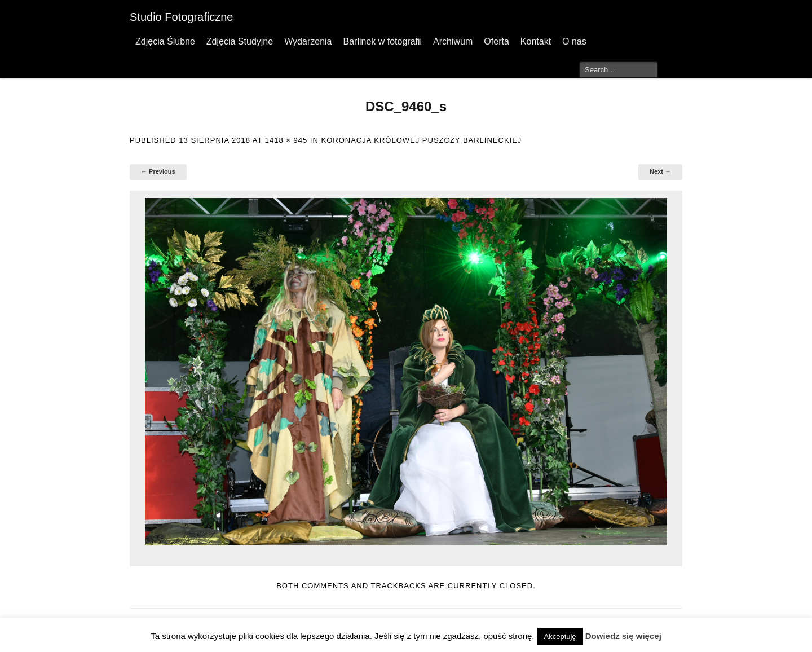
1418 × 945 (286, 140)
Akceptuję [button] (560, 636)
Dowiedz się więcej (623, 636)
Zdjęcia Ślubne (165, 41)
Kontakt (536, 41)
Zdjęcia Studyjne (240, 41)
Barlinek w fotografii (382, 41)
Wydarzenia (308, 41)
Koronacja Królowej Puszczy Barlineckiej (421, 140)
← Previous (158, 171)
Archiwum (453, 41)
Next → (660, 171)
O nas (574, 41)
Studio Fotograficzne (181, 17)
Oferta (496, 41)
